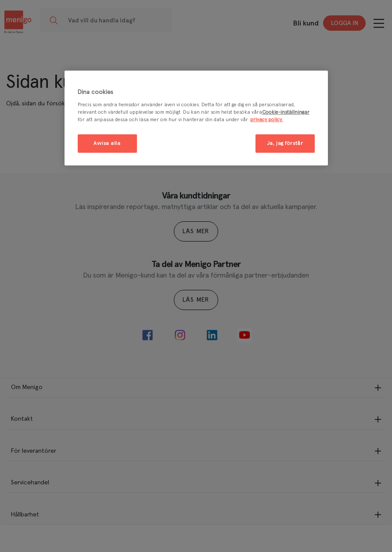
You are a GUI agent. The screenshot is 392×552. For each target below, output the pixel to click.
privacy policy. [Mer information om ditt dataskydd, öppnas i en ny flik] (267, 120)
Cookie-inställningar (286, 112)
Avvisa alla (107, 143)
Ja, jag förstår (285, 143)
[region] (196, 118)
